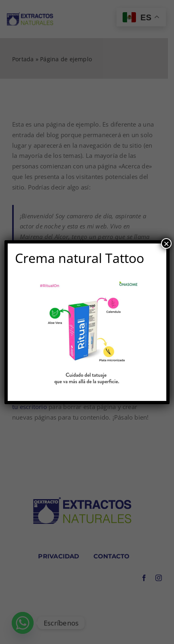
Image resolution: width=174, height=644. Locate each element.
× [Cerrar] (166, 243)
